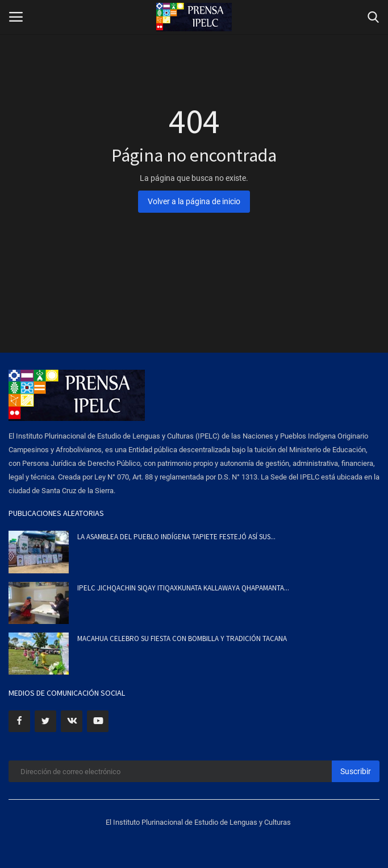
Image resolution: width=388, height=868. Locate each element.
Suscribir (356, 771)
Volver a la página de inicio (194, 201)
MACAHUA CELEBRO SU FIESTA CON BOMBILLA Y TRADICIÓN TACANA (182, 638)
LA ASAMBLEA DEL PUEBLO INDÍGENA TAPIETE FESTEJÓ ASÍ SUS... (176, 537)
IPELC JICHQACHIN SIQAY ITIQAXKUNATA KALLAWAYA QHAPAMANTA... (183, 588)
